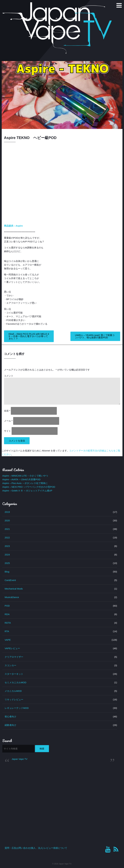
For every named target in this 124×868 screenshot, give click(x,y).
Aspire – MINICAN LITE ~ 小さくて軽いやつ (25, 476)
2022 (7, 538)
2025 (7, 563)
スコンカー (10, 665)
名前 (7, 411)
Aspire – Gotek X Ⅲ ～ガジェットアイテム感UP (27, 491)
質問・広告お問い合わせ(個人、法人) (24, 848)
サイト (8, 431)
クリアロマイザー (14, 657)
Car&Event (10, 580)
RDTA (8, 623)
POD (7, 606)
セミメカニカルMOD (15, 682)
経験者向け (10, 725)
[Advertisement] (60, 790)
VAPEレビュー (12, 648)
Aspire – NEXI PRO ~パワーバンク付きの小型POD (29, 487)
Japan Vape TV (20, 759)
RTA (7, 631)
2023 (7, 546)
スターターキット (14, 674)
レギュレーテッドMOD (17, 708)
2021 (7, 529)
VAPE (8, 640)
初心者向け (10, 717)
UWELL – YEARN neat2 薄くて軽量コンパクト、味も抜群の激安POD (95, 336)
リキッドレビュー (14, 699)
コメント (9, 376)
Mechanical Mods (14, 589)
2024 (7, 555)
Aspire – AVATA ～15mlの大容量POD (21, 479)
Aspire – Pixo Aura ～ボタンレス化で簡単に (25, 483)
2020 (7, 520)
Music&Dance (12, 597)
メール (8, 421)
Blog (7, 572)
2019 (7, 512)
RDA (7, 614)
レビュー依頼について (56, 848)
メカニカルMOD (13, 691)
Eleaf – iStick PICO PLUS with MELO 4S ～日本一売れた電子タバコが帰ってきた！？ (29, 336)
